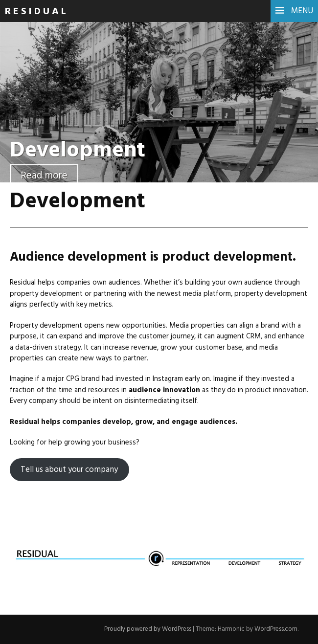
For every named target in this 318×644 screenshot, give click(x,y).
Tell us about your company (69, 470)
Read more (44, 176)
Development (78, 151)
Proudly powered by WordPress (148, 629)
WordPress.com (276, 629)
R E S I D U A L (35, 12)
